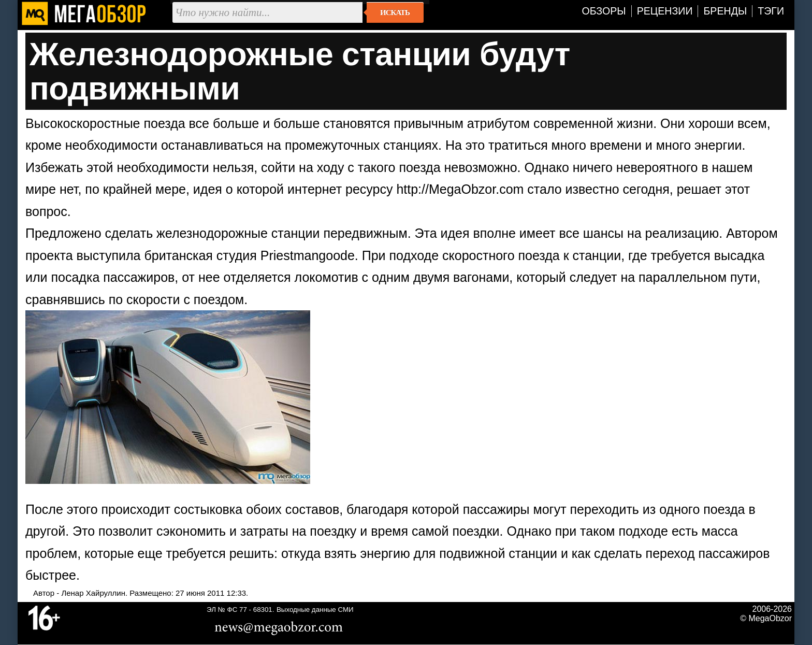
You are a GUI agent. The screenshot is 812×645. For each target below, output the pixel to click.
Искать (395, 12)
